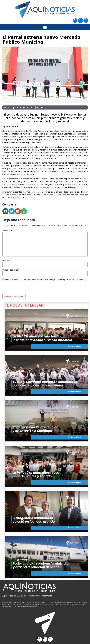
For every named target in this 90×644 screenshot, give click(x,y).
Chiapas (42, 107)
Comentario (8, 230)
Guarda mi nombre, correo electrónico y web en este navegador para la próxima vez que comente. (45, 280)
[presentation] (20, 288)
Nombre (6, 260)
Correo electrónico (11, 270)
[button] (45, 27)
